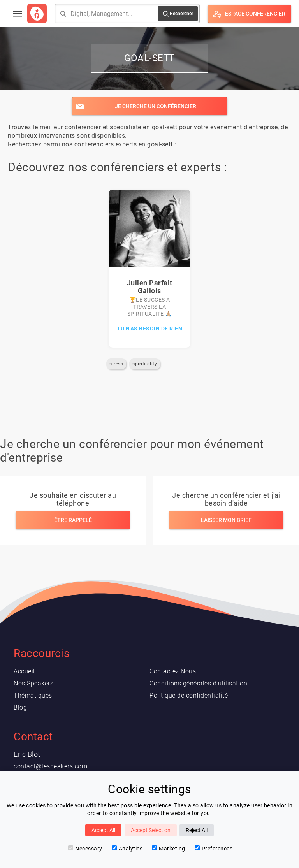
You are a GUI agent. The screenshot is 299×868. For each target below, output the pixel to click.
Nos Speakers (33, 683)
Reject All (197, 830)
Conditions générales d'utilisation (198, 683)
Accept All (103, 830)
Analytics (127, 849)
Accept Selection (151, 830)
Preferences (214, 849)
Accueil (24, 671)
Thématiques (33, 695)
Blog (20, 707)
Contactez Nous (173, 671)
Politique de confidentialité (189, 695)
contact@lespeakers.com (50, 766)
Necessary (85, 849)
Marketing (169, 849)
